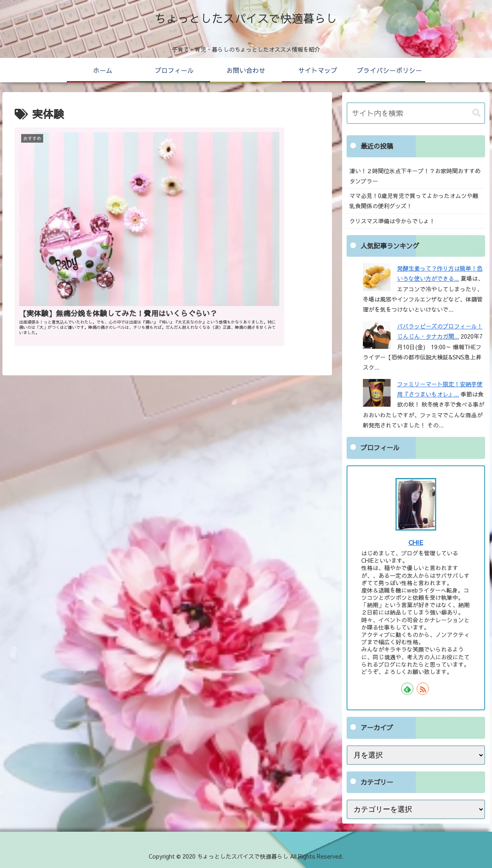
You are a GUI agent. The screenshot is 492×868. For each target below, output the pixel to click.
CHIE (416, 542)
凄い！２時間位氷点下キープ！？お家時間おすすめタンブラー (415, 176)
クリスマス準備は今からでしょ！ (392, 221)
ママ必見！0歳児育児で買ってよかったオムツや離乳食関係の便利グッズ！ (414, 201)
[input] (416, 113)
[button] (477, 113)
